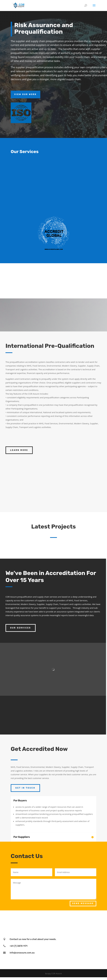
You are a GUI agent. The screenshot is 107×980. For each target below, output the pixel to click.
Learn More (19, 450)
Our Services (21, 628)
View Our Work (26, 94)
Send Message (83, 903)
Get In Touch (25, 788)
